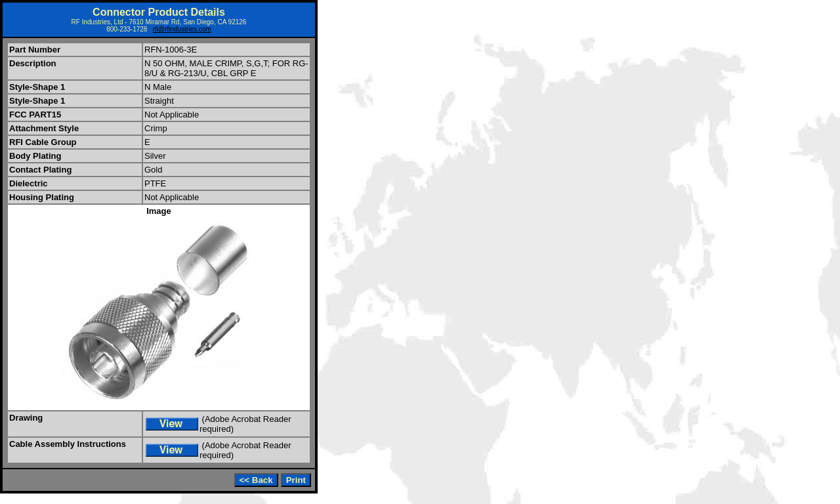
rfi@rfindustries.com (182, 29)
